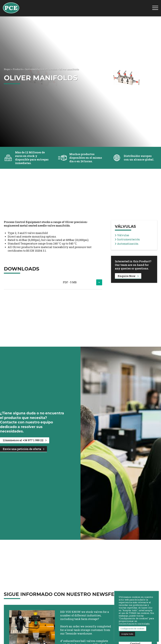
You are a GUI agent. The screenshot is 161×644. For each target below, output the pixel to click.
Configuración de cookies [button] (132, 629)
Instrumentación (35, 69)
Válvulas (52, 69)
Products (18, 69)
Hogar (7, 69)
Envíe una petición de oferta (24, 449)
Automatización (127, 244)
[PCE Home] (11, 8)
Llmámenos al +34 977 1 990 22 (25, 440)
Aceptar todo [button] (127, 634)
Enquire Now (128, 276)
